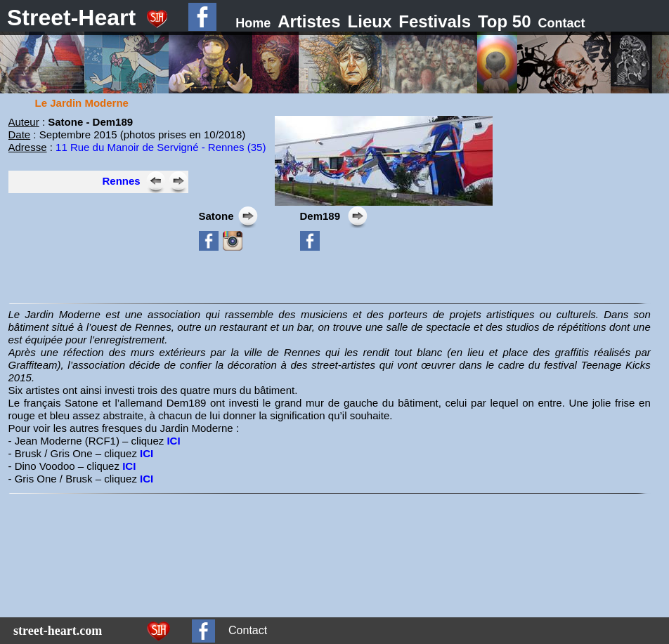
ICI (175, 441)
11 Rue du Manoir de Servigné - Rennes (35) (161, 147)
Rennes (122, 181)
